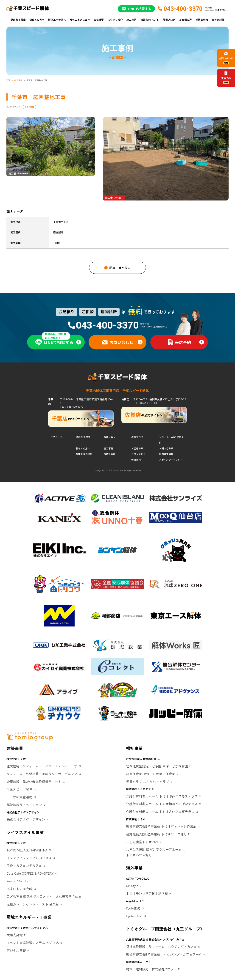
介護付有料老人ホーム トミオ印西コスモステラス (162, 796)
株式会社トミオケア (138, 789)
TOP (8, 80)
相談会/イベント (150, 20)
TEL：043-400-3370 (72, 407)
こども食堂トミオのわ (142, 842)
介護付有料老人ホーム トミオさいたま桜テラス (160, 812)
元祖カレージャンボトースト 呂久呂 (33, 904)
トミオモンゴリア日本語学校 (147, 893)
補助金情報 (202, 20)
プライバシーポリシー (171, 460)
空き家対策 (218, 20)
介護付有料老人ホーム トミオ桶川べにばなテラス (162, 804)
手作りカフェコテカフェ (24, 865)
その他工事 (29, 107)
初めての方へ (37, 20)
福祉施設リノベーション (24, 805)
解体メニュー (111, 437)
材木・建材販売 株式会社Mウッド (151, 969)
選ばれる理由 (18, 20)
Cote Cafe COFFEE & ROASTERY (30, 873)
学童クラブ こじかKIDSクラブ (148, 782)
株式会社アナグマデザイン (26, 819)
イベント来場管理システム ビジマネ (33, 943)
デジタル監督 (16, 950)
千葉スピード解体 (19, 789)
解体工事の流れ (57, 20)
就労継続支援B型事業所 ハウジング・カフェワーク (164, 954)
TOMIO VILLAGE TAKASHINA (27, 850)
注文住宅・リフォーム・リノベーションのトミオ (42, 766)
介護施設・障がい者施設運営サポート (34, 782)
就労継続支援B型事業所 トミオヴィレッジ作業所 (161, 826)
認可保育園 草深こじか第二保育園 (151, 774)
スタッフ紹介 (115, 20)
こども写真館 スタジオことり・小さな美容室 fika (42, 896)
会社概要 (99, 20)
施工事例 (131, 20)
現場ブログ (169, 20)
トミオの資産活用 (19, 797)
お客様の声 (186, 20)
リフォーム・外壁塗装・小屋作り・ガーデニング (42, 774)
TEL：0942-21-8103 (145, 403)
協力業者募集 (166, 454)
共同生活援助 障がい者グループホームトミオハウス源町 (154, 852)
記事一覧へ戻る (120, 268)
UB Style (132, 886)
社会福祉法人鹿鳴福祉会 (141, 759)
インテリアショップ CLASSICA (29, 858)
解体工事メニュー (80, 20)
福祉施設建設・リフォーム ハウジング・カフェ (161, 947)
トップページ (55, 437)
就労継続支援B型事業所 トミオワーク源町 (156, 834)
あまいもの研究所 (19, 889)
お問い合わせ (166, 448)
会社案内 (136, 460)
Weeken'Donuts (17, 881)
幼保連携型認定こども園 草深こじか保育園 (157, 766)
